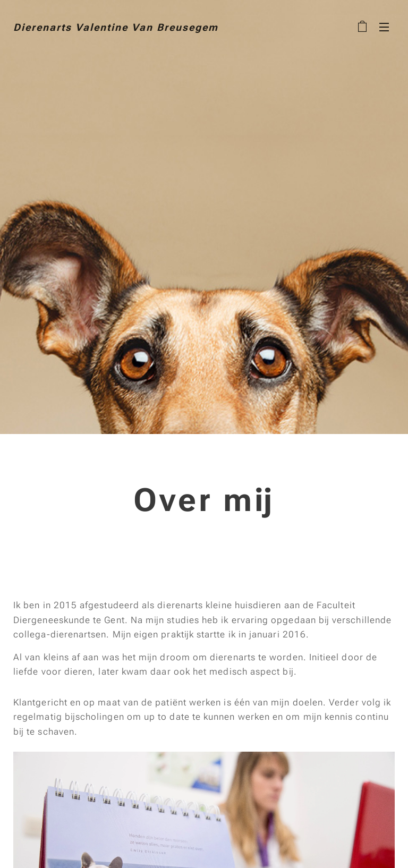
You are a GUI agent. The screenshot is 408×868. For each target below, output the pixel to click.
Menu (384, 27)
